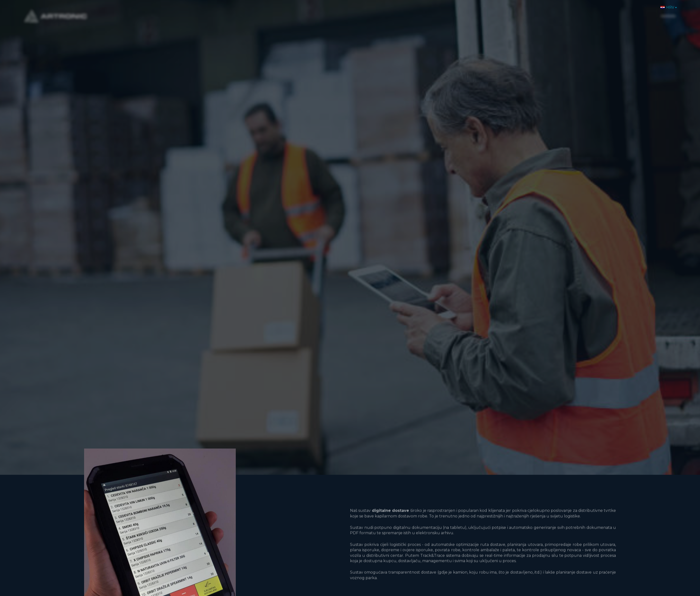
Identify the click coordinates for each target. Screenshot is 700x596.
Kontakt (644, 12)
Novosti (597, 12)
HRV (667, 5)
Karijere (620, 12)
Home (507, 12)
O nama (528, 12)
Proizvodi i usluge (563, 12)
